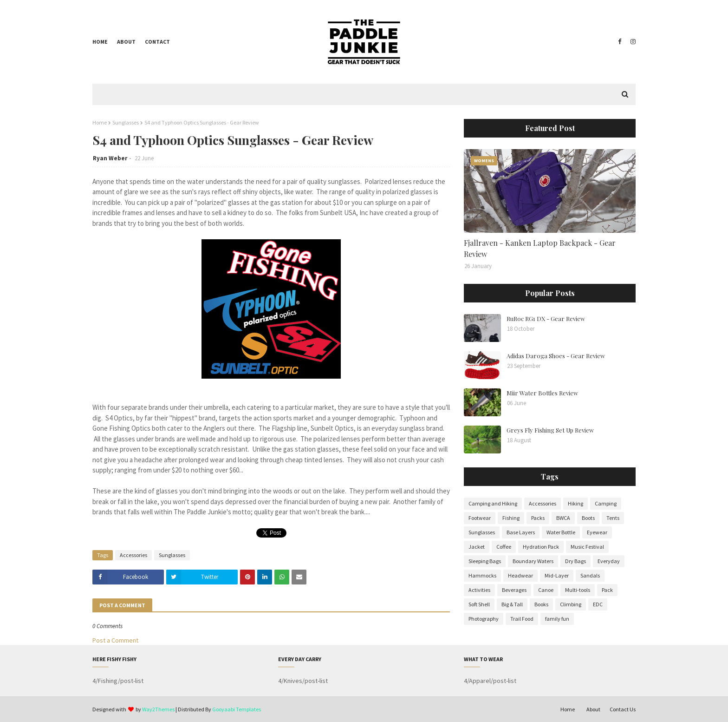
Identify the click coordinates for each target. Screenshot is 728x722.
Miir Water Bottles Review (542, 393)
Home (100, 42)
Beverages (514, 590)
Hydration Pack (541, 547)
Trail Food (522, 619)
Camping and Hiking (493, 503)
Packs (538, 518)
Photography (484, 619)
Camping (606, 503)
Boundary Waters (533, 561)
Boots (588, 518)
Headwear (520, 575)
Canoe (546, 590)
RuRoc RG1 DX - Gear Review (546, 318)
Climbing (571, 604)
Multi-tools (578, 590)
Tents (613, 518)
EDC (598, 604)
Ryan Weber (110, 158)
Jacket (477, 547)
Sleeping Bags (485, 561)
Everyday (609, 561)
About (126, 42)
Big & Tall (512, 604)
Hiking (575, 503)
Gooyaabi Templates (237, 709)
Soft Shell (479, 604)
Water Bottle (561, 532)
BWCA (563, 518)
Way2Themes (158, 709)
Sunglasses (126, 122)
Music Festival (587, 547)
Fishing (511, 518)
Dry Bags (575, 561)
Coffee (504, 547)
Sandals (590, 575)
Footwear (480, 518)
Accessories (133, 555)
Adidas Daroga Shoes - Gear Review (556, 356)
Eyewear (597, 532)
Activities (479, 590)
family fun (557, 619)
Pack (607, 590)
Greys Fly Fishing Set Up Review (550, 430)
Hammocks (482, 575)
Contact (157, 42)
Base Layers (521, 532)
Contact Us (623, 709)
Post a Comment (115, 640)
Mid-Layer (557, 575)
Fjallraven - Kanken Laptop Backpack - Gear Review (540, 248)
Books (541, 604)
